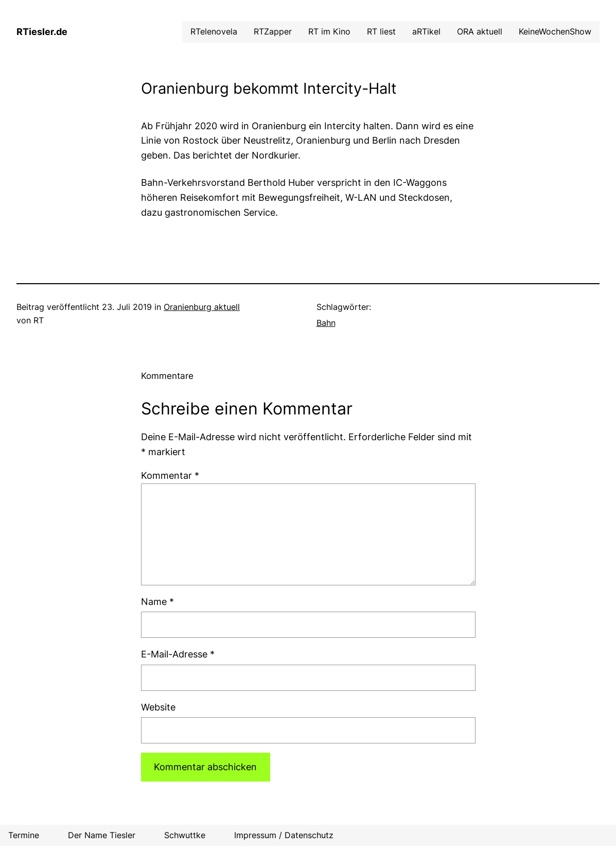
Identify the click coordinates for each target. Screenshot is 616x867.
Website (158, 707)
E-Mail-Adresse (178, 654)
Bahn (326, 323)
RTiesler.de (42, 32)
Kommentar (170, 475)
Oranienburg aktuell (202, 307)
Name (157, 602)
